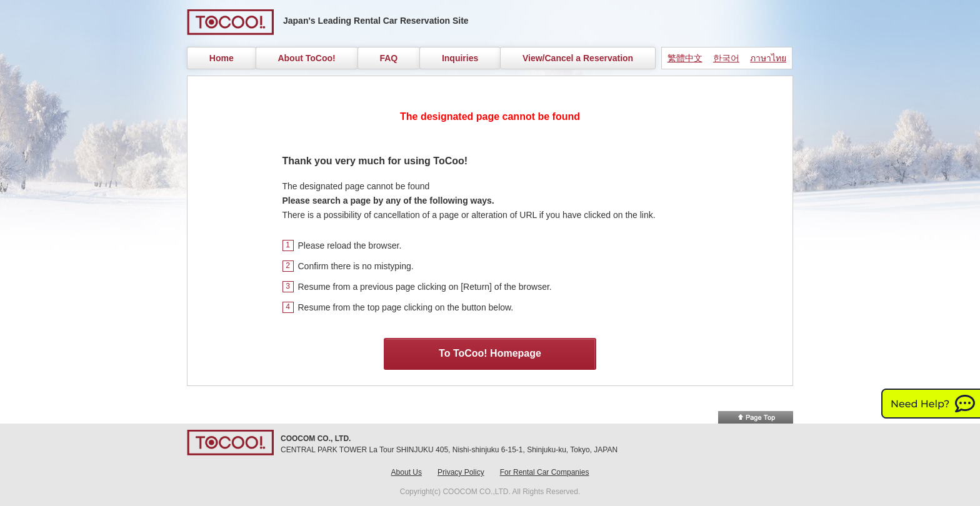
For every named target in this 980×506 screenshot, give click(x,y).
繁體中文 (685, 58)
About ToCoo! (306, 58)
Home (222, 58)
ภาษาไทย (768, 58)
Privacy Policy (461, 472)
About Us (407, 472)
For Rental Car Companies (545, 472)
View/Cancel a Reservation (578, 58)
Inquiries (460, 58)
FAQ (388, 58)
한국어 (726, 58)
